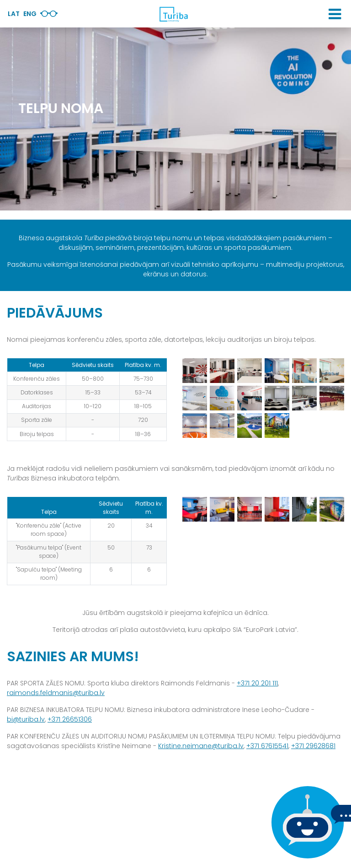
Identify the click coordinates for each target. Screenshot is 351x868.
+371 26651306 (70, 719)
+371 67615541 (267, 746)
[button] (335, 14)
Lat (14, 14)
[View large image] (195, 370)
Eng (30, 14)
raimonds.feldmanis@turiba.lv (56, 693)
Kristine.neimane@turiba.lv (201, 746)
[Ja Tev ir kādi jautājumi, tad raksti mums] (305, 822)
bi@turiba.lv (26, 719)
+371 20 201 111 (257, 683)
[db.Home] (173, 14)
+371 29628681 (313, 746)
